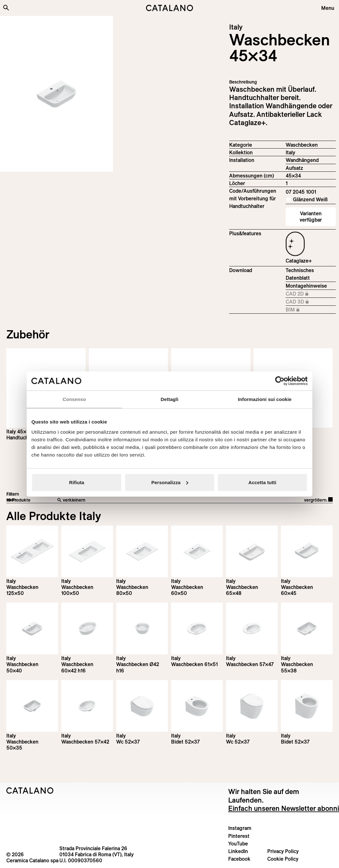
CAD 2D (311, 294)
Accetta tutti (263, 482)
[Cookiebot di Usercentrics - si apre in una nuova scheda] (280, 381)
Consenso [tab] (74, 399)
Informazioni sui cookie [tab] (265, 399)
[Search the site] (6, 8)
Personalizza (170, 482)
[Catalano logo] (169, 8)
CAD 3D (311, 302)
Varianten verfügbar (311, 216)
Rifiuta (77, 482)
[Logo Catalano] (30, 791)
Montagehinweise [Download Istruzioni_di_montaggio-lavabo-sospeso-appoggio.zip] (306, 286)
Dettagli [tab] (169, 399)
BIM (311, 310)
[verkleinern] (129, 500)
